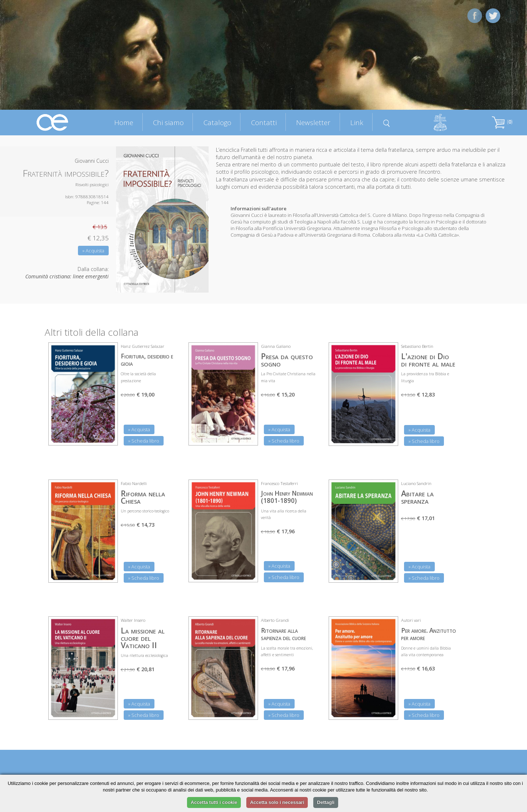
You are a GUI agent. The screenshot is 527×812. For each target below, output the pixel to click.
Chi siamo (168, 122)
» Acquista (93, 251)
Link (357, 122)
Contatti (264, 122)
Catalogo (217, 122)
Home (124, 122)
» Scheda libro (144, 441)
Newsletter (313, 122)
